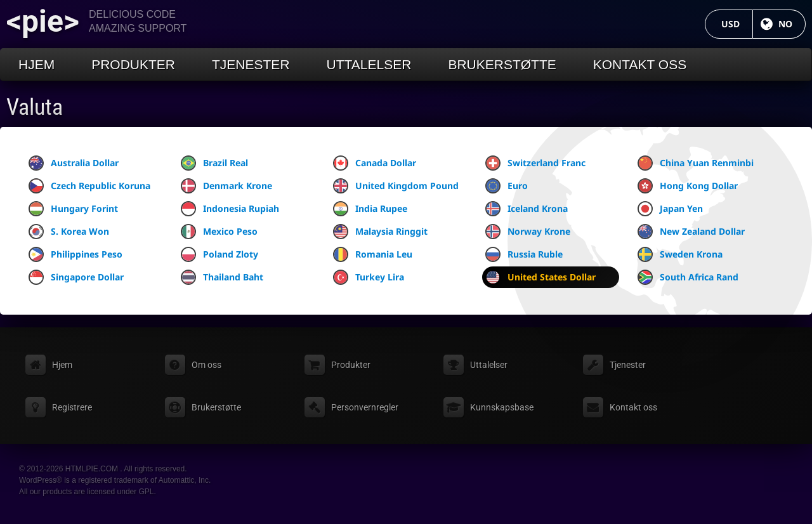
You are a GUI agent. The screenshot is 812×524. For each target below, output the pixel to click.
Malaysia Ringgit (380, 232)
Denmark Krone (226, 186)
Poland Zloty (219, 254)
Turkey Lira (369, 277)
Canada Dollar (375, 163)
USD (737, 24)
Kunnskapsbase (502, 407)
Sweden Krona (680, 254)
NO (792, 24)
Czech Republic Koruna (89, 186)
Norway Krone (528, 232)
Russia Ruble (524, 254)
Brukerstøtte (502, 64)
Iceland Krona (527, 209)
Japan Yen (670, 209)
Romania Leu (373, 254)
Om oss (206, 365)
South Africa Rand (688, 277)
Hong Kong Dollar (688, 186)
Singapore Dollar (76, 277)
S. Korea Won (69, 232)
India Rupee (370, 209)
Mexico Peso (219, 232)
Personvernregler (365, 407)
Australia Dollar (74, 163)
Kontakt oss (640, 64)
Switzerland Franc (535, 163)
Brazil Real (214, 163)
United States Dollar (540, 277)
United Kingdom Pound (396, 186)
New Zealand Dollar (691, 232)
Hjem (36, 64)
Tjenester (251, 64)
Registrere (72, 407)
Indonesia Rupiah (230, 209)
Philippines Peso (75, 254)
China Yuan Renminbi (696, 163)
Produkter (133, 64)
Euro (507, 186)
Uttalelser (369, 64)
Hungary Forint (73, 209)
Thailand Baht (222, 277)
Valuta (35, 107)
